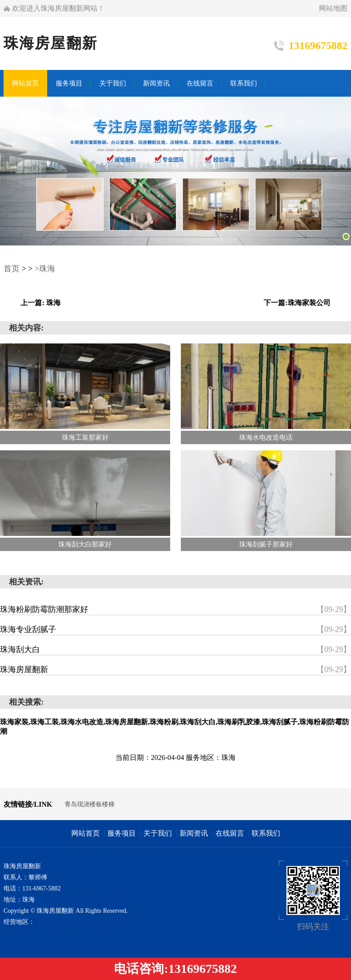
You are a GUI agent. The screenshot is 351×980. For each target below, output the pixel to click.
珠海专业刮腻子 (175, 629)
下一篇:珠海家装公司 (297, 303)
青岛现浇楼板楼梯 (90, 804)
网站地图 (333, 8)
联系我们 (266, 833)
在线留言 (230, 833)
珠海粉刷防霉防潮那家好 (175, 609)
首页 (12, 269)
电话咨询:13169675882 (175, 969)
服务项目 (122, 833)
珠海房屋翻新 (175, 670)
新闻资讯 (194, 833)
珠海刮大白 (175, 649)
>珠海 (45, 269)
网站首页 (86, 833)
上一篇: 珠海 (40, 303)
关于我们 (158, 833)
